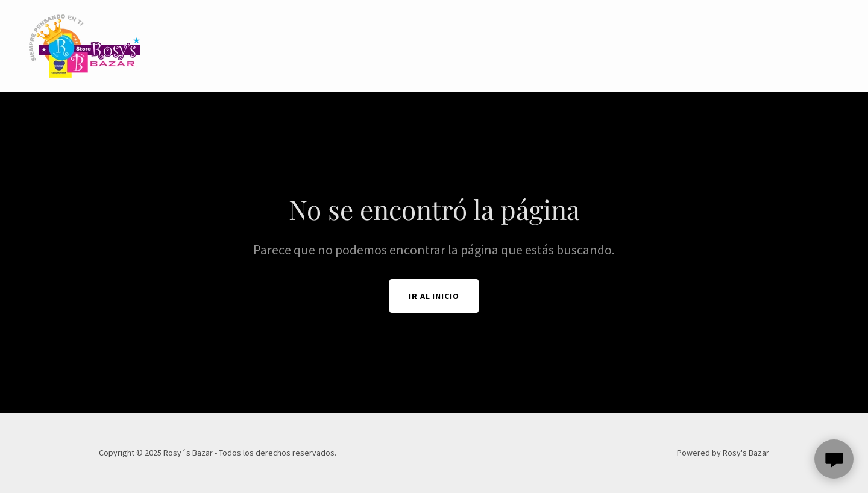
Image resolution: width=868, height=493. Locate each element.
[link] (85, 45)
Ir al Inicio (434, 296)
